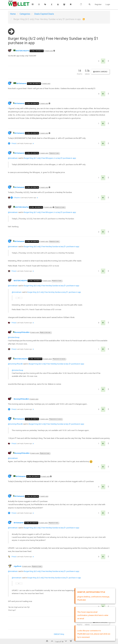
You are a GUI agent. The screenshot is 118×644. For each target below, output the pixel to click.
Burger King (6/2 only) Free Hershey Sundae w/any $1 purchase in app (51, 247)
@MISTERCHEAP (45, 332)
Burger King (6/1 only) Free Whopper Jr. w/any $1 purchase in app (50, 158)
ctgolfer (17, 566)
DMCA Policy (59, 634)
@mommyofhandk (15, 364)
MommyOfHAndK (21, 332)
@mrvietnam (13, 158)
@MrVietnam (54, 153)
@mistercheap (14, 337)
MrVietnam (21, 84)
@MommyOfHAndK (59, 359)
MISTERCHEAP (22, 51)
